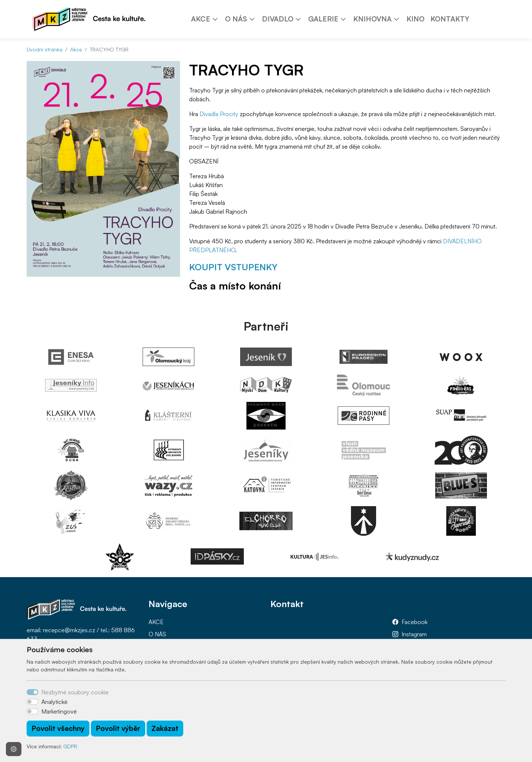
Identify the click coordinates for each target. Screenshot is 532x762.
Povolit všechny (58, 728)
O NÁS (157, 634)
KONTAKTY (450, 19)
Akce (76, 49)
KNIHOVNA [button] (372, 19)
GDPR (70, 746)
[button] (218, 19)
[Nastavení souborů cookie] (14, 749)
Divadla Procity (219, 114)
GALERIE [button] (323, 19)
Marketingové (59, 711)
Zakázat (165, 728)
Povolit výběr (118, 728)
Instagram (414, 634)
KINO (415, 19)
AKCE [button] (201, 19)
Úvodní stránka (45, 49)
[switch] (33, 702)
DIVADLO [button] (278, 19)
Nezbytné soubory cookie (75, 692)
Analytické (54, 702)
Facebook (415, 622)
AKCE (156, 622)
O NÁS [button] (236, 19)
